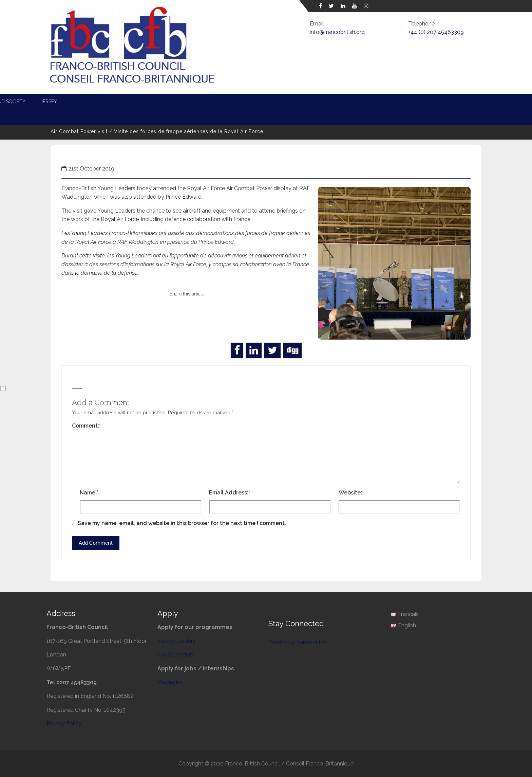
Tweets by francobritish (298, 642)
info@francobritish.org (337, 32)
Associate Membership (77, 116)
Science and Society (400, 102)
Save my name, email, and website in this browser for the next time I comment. (182, 523)
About (86, 102)
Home (55, 102)
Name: (89, 493)
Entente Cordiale (337, 102)
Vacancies (170, 682)
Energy (254, 102)
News (116, 102)
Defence (288, 102)
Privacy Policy (64, 724)
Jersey (449, 102)
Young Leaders (158, 102)
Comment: (86, 426)
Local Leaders (211, 102)
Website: (350, 493)
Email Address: (230, 493)
